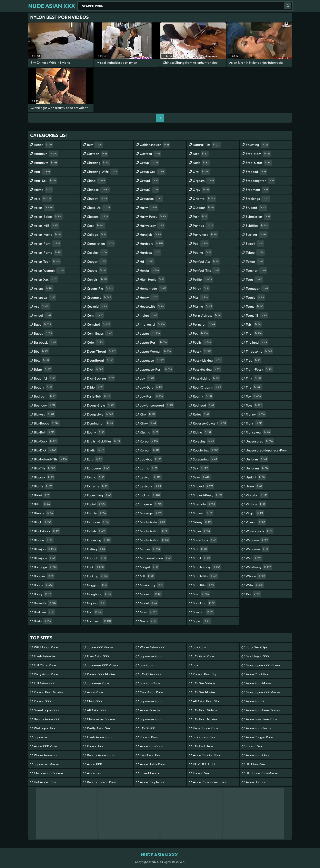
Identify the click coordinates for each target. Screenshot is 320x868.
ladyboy (151, 459)
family (97, 513)
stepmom (257, 190)
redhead (204, 405)
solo (201, 594)
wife (255, 585)
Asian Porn (95, 692)
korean (150, 450)
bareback (46, 342)
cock (96, 226)
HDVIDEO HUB (204, 764)
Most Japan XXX (258, 656)
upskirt (256, 477)
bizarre (44, 513)
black (43, 522)
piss (201, 297)
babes (43, 333)
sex (201, 468)
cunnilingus (100, 333)
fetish (97, 531)
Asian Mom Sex (151, 710)
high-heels (152, 279)
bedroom (45, 396)
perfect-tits (206, 270)
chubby (97, 199)
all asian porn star (207, 701)
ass (42, 306)
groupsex (152, 199)
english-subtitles (104, 441)
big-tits (45, 468)
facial (97, 504)
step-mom (258, 154)
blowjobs (45, 558)
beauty (44, 387)
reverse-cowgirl (210, 423)
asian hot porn (257, 782)
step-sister (259, 163)
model (149, 603)
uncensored (260, 441)
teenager (257, 288)
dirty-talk (99, 396)
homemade (154, 288)
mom (149, 612)
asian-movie (48, 235)
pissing (203, 306)
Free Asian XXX (98, 656)
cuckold (97, 306)
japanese (153, 360)
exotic (96, 477)
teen (254, 279)
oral (202, 172)
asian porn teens (258, 728)
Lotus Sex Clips (257, 647)
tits (254, 387)
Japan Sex (41, 737)
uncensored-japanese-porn (266, 451)
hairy (149, 208)
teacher (256, 270)
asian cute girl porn (208, 755)
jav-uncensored (157, 405)
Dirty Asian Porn (46, 674)
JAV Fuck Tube (203, 746)
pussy (203, 351)
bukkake (45, 612)
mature (150, 549)
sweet (255, 244)
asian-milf (46, 226)
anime (43, 190)
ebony (96, 432)
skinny (203, 522)
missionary (152, 585)
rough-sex (206, 450)
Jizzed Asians (149, 773)
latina (149, 468)
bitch (42, 504)
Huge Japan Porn (205, 728)
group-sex (153, 172)
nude (201, 163)
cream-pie (100, 288)
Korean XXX (43, 701)
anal (43, 172)
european (99, 468)
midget (149, 567)
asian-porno (48, 252)
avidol (43, 315)
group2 (149, 190)
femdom (98, 522)
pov (201, 333)
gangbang (100, 594)
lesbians (151, 486)
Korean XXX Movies (101, 674)
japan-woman (156, 351)
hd (147, 261)
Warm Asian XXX (152, 647)
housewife (152, 306)
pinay (201, 288)
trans (254, 423)
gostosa (150, 154)
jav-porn (152, 396)
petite (203, 279)
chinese (98, 190)
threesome (259, 351)
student (257, 208)
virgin (255, 513)
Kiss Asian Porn (151, 755)
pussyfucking (207, 369)
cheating (99, 163)
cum (96, 315)
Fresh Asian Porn (99, 737)
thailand (257, 342)
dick (95, 369)
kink (148, 414)
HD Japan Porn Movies (262, 773)
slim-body (205, 540)
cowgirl (98, 279)
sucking (257, 235)
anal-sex (45, 181)
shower (203, 513)
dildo (96, 387)
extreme (98, 486)
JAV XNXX (147, 728)
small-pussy (207, 567)
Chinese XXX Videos (49, 773)
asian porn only (257, 755)
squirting (257, 145)
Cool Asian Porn (151, 692)
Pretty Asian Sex (99, 728)
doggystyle (100, 414)
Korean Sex (201, 773)
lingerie (151, 504)
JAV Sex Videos (204, 683)
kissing (149, 432)
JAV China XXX (151, 674)
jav (147, 378)
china (96, 181)
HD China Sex (256, 764)
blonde (44, 540)
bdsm (43, 369)
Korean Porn (96, 746)
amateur (46, 154)
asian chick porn (258, 674)
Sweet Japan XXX (47, 710)
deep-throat (102, 351)
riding (202, 432)
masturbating (154, 531)
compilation (101, 244)
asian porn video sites (209, 782)
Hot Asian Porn (45, 782)
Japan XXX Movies (100, 647)
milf (148, 576)
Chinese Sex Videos (101, 719)
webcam (257, 540)
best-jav (45, 405)
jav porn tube (150, 683)
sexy (202, 477)
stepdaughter (260, 181)
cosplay (97, 252)
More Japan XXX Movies (263, 692)
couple (97, 270)
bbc (42, 351)
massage (151, 513)
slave (202, 531)
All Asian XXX (97, 710)
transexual (258, 432)
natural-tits (207, 145)
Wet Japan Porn (46, 728)
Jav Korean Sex (204, 737)
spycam (203, 612)
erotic (96, 450)
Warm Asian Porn (47, 755)
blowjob (45, 549)
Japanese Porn (98, 683)
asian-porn (47, 244)
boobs (44, 585)
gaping (97, 603)
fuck (96, 567)
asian (44, 208)
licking (151, 495)
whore (256, 576)
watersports (260, 531)
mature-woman (156, 558)
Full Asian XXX (44, 683)
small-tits (206, 576)
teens (255, 306)
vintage (256, 504)
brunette (46, 603)
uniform (257, 459)
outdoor (204, 208)
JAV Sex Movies (204, 692)
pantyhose (206, 235)
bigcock (44, 477)
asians (44, 288)
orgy (201, 190)
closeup (98, 217)
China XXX (95, 701)
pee (201, 244)
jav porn (146, 665)
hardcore (152, 244)
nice (201, 154)
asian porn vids (151, 746)
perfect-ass (206, 261)
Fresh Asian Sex (45, 656)
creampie (99, 297)
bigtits (44, 486)
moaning (151, 594)
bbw (42, 360)
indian (149, 315)
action (43, 145)
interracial (153, 324)
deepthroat (101, 360)
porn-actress (207, 315)
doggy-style (101, 405)
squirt (202, 621)
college (97, 235)
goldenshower (155, 145)
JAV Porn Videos (205, 710)
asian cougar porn (259, 737)
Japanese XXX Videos (103, 665)
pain (200, 217)
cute (96, 342)
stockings (258, 199)
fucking (98, 576)
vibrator (257, 495)
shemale (204, 504)
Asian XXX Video (46, 746)
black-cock (47, 531)
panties (203, 226)
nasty (149, 621)
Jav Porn (199, 647)
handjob (151, 235)
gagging (98, 585)
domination (100, 423)
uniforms (257, 468)
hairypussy (152, 226)
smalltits (204, 585)
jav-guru (151, 387)
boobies (44, 576)
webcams (258, 549)
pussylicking (206, 378)
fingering (99, 540)
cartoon (98, 154)
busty (43, 621)
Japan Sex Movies (47, 764)
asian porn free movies (263, 710)
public (202, 342)
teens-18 (257, 315)
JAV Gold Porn (203, 656)
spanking (204, 603)
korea (149, 441)
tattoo (255, 261)
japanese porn (151, 701)
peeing (202, 252)
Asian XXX (94, 764)
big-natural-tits (51, 459)
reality (203, 396)
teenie (255, 297)
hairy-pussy (154, 217)
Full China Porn (45, 665)
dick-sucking (101, 378)
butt (95, 145)
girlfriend (99, 621)
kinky (148, 423)
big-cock (46, 441)
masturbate (153, 522)
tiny (254, 378)
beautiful (45, 378)
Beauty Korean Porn (102, 782)
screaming (205, 459)
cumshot (99, 324)
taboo (255, 252)
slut (201, 549)
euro (95, 459)
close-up (99, 208)
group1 (149, 181)
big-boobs (47, 423)
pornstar (204, 324)
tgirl (254, 324)
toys (254, 405)
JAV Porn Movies (205, 719)
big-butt (45, 432)
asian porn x (255, 701)
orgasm (204, 181)
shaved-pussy (208, 495)
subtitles (257, 226)
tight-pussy (259, 369)
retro (202, 414)
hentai (150, 270)
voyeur (256, 522)
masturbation (155, 540)
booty (43, 594)
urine (254, 486)
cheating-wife (102, 172)
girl (95, 612)
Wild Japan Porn (46, 647)
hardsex (151, 252)
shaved (203, 486)
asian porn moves (259, 683)
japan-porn (154, 342)
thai (254, 333)
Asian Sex (94, 773)
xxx (253, 594)
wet (254, 558)
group (149, 163)
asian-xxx (46, 279)
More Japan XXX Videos (263, 665)
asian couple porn (153, 782)
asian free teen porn (261, 719)
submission (258, 217)
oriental (204, 199)
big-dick (45, 450)
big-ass (44, 414)
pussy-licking (208, 360)
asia (43, 199)
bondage (46, 567)
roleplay (204, 441)
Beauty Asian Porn (100, 755)
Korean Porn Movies (48, 692)
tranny (256, 414)
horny (149, 297)
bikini (42, 495)
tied (254, 360)
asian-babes (48, 217)
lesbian (151, 477)
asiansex (45, 297)
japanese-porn (156, 369)
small (202, 558)
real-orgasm (207, 387)
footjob (97, 558)
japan (150, 333)
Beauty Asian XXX (47, 719)
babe (43, 324)
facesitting (99, 495)
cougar (97, 261)
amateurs (46, 163)
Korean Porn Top (205, 674)
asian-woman (50, 270)
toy (254, 396)
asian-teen (47, 261)
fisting (97, 549)
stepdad (256, 172)
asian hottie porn (152, 764)
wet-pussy (259, 567)
